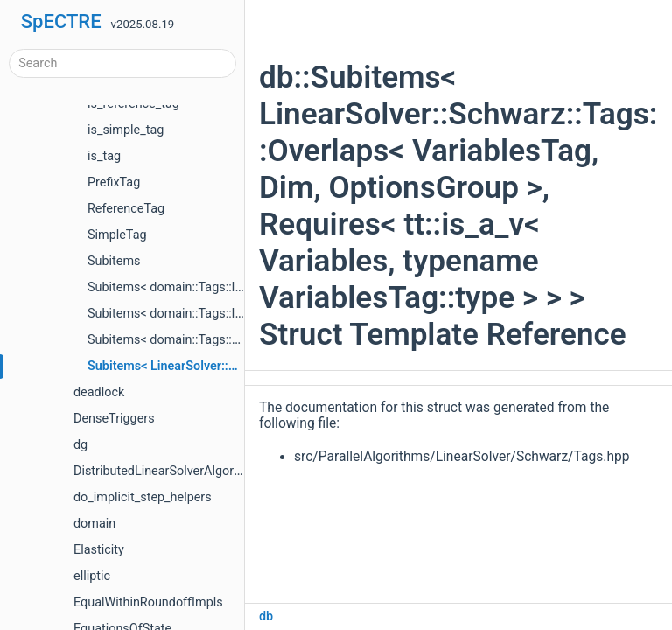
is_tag (104, 156)
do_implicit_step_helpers (143, 497)
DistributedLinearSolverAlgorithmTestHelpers (200, 471)
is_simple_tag (126, 130)
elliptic (92, 576)
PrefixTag (114, 182)
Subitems (114, 261)
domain (94, 524)
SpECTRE (61, 21)
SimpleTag (117, 235)
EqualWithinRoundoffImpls (148, 602)
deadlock (99, 392)
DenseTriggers (114, 419)
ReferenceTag (126, 209)
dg (80, 445)
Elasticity (99, 550)
